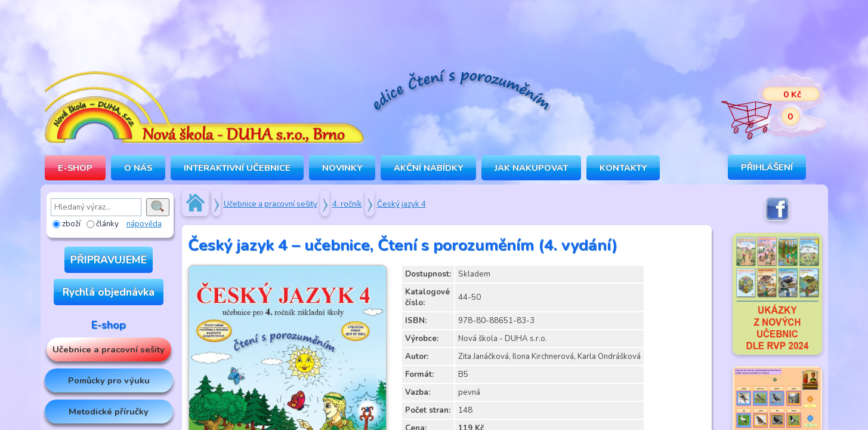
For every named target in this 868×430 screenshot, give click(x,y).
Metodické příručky (109, 411)
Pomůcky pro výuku (109, 380)
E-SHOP (75, 168)
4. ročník (347, 204)
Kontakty (623, 168)
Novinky (342, 168)
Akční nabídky (428, 168)
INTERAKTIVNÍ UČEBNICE (237, 168)
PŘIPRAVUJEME (109, 260)
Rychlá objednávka (109, 292)
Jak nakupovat (531, 168)
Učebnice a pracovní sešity (109, 349)
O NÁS (138, 168)
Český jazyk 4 (401, 204)
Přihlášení (767, 167)
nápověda (144, 224)
